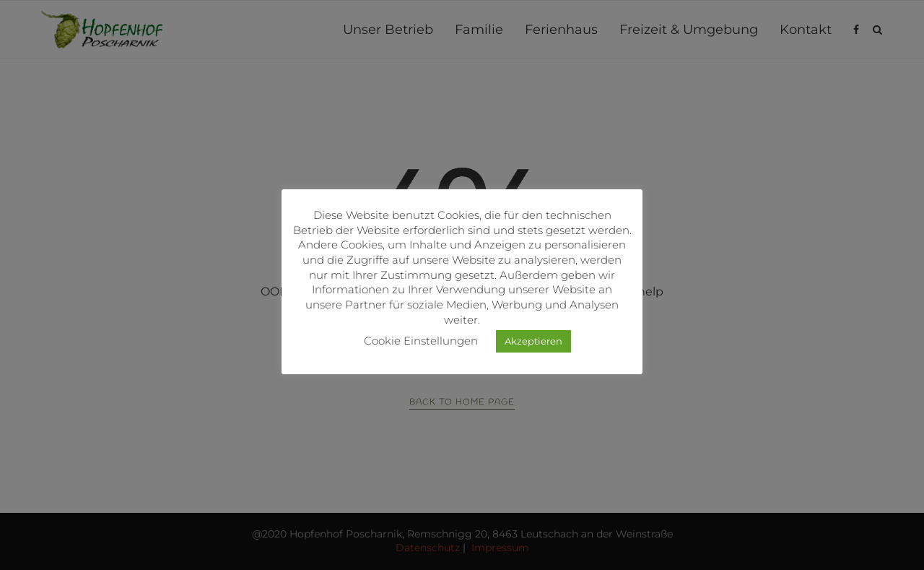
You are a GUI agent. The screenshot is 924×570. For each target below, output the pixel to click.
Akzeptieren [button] (533, 341)
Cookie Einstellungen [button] (421, 341)
